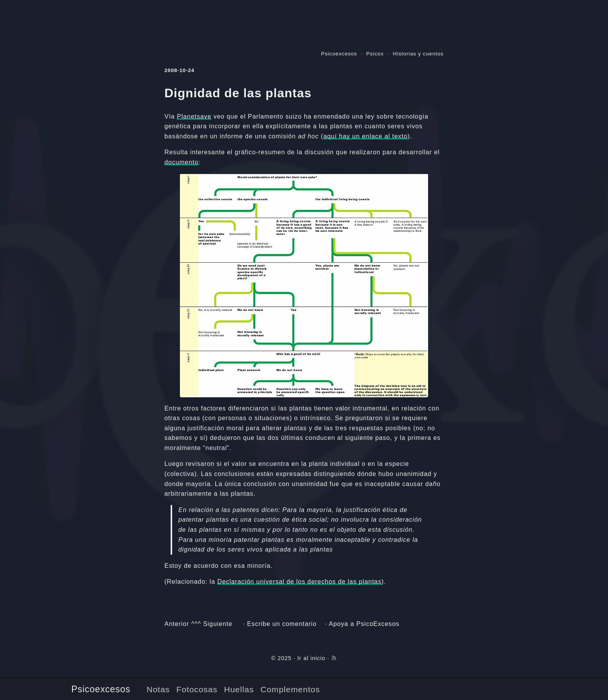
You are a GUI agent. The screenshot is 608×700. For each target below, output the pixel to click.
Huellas (239, 689)
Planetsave (194, 116)
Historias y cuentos (418, 54)
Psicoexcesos (101, 689)
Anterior (177, 624)
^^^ (196, 624)
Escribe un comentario (282, 624)
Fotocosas (197, 689)
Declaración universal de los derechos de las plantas (299, 582)
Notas (158, 689)
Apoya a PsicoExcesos (364, 624)
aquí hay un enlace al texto (365, 136)
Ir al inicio (311, 658)
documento (181, 162)
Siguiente (218, 624)
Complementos (290, 689)
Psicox (375, 54)
